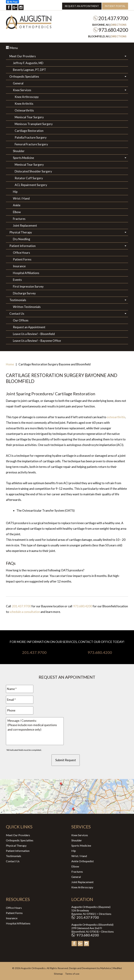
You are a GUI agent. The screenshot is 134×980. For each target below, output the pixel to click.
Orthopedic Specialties (24, 77)
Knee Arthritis (24, 104)
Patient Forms (22, 259)
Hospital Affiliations (26, 273)
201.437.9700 (113, 18)
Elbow (17, 212)
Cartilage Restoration (29, 131)
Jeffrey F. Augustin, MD (28, 63)
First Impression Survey (28, 286)
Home (10, 364)
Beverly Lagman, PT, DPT (29, 70)
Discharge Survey (24, 293)
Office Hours (21, 253)
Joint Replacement (25, 226)
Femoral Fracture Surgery (31, 144)
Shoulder (19, 151)
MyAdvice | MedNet (111, 968)
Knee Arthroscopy (27, 97)
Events (17, 280)
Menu (12, 48)
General (18, 83)
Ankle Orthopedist (83, 861)
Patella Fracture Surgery (31, 137)
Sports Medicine (23, 158)
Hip (15, 192)
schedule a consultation (25, 612)
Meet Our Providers (23, 56)
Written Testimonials (27, 307)
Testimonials (18, 300)
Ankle (17, 205)
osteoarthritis (116, 417)
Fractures (19, 219)
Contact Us (17, 314)
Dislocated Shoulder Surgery (33, 171)
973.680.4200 (113, 30)
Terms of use (72, 974)
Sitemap (58, 974)
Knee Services (22, 90)
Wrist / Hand (21, 198)
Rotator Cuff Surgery (29, 178)
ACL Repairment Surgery (31, 185)
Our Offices (21, 320)
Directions (119, 25)
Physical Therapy (21, 232)
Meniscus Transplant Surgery (34, 124)
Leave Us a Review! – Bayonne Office (37, 341)
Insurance (19, 266)
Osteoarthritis (24, 110)
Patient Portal (115, 6)
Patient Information (23, 246)
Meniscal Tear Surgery (29, 117)
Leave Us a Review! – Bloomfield (34, 334)
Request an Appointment (82, 6)
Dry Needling (22, 239)
